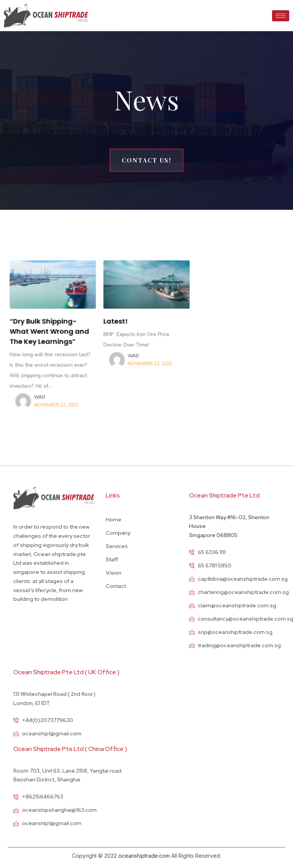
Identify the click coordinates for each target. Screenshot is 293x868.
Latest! (117, 322)
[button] (146, 160)
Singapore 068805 (213, 535)
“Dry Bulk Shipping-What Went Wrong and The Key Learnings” (54, 332)
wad (45, 394)
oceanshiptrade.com (144, 856)
